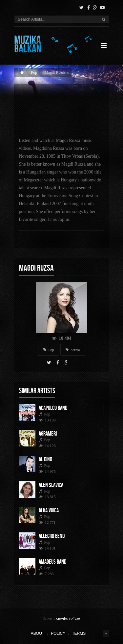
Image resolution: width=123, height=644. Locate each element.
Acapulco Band (53, 408)
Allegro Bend (52, 536)
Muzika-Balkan (68, 619)
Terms (79, 633)
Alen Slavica (51, 485)
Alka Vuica (49, 510)
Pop (34, 72)
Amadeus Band (52, 562)
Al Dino (45, 459)
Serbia (73, 350)
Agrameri (48, 434)
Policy (58, 633)
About (38, 633)
